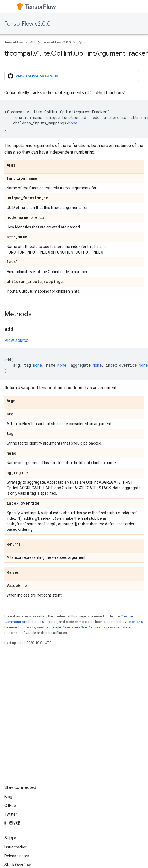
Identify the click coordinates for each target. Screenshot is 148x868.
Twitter (11, 814)
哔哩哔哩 (12, 823)
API (33, 42)
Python (83, 42)
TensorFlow (14, 42)
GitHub (10, 806)
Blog (8, 797)
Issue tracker (16, 847)
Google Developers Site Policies (75, 627)
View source (16, 340)
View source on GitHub (33, 76)
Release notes (17, 856)
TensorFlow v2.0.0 (28, 24)
